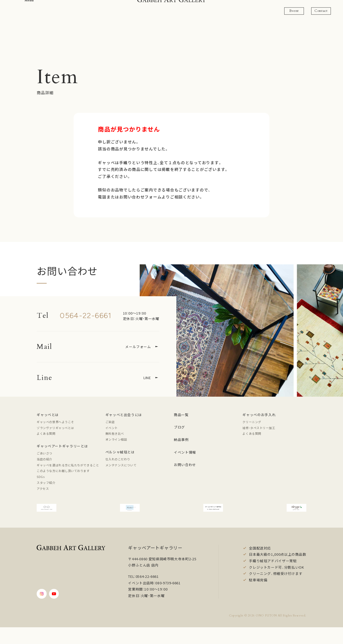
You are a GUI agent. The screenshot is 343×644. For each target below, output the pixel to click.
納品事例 (181, 439)
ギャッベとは (48, 415)
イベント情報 (185, 452)
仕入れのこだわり (118, 459)
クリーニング (252, 422)
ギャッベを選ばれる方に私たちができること (68, 465)
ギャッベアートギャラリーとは (62, 446)
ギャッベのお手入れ (259, 415)
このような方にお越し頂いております (63, 471)
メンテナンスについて (121, 465)
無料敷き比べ (115, 433)
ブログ (179, 427)
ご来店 (110, 422)
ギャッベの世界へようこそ (55, 422)
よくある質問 (46, 433)
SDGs (41, 477)
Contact (321, 11)
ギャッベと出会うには (124, 415)
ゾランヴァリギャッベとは (55, 428)
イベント (112, 428)
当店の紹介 (44, 459)
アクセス (43, 488)
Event (294, 11)
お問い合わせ (185, 465)
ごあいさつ (44, 453)
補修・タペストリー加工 (259, 428)
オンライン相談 (116, 439)
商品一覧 (181, 415)
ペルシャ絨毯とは (120, 452)
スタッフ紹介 (46, 483)
